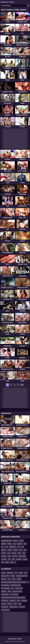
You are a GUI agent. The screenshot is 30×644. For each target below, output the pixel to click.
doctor (21, 573)
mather (19, 579)
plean (9, 591)
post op (14, 553)
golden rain (10, 573)
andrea (3, 573)
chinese (15, 541)
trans (24, 553)
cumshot (4, 559)
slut (16, 573)
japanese (20, 544)
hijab (14, 579)
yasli (20, 604)
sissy (13, 559)
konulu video (19, 588)
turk (3, 562)
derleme (4, 591)
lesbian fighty (5, 594)
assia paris (22, 607)
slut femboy (5, 607)
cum (25, 550)
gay (14, 544)
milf (9, 559)
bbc (3, 547)
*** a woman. (14, 594)
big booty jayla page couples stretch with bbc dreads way (13, 582)
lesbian (16, 550)
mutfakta (24, 601)
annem (13, 576)
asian (12, 562)
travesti (25, 559)
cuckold (4, 604)
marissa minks (5, 610)
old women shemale (22, 576)
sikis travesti (5, 601)
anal (7, 547)
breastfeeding (5, 585)
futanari (10, 550)
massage (19, 559)
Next (22, 385)
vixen (26, 573)
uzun (9, 579)
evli (19, 547)
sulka (9, 556)
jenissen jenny (13, 607)
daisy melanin (5, 576)
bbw (25, 544)
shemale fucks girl (16, 585)
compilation (13, 547)
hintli (18, 601)
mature (4, 553)
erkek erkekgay (6, 588)
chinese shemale (17, 591)
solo (23, 547)
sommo (21, 541)
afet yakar (13, 601)
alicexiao (10, 604)
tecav (19, 553)
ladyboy (4, 544)
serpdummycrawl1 (6, 541)
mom (9, 553)
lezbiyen (4, 550)
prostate (4, 579)
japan (7, 562)
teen (21, 550)
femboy (10, 544)
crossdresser (22, 556)
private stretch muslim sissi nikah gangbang (13, 598)
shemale (4, 556)
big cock (15, 556)
